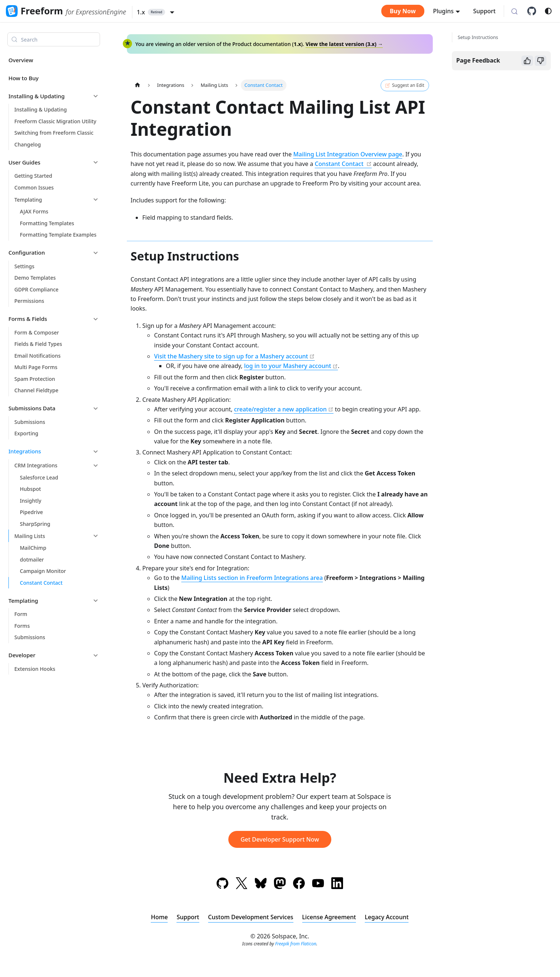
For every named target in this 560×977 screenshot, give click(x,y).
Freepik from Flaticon (296, 944)
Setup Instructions (478, 37)
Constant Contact (340, 164)
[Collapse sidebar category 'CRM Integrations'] (96, 466)
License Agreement (329, 917)
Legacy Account (387, 917)
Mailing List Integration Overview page (348, 154)
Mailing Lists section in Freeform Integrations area (252, 578)
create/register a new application (280, 409)
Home (159, 917)
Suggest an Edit (405, 85)
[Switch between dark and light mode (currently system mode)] (548, 11)
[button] (156, 12)
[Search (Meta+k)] (514, 12)
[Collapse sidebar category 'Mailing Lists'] (96, 536)
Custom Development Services (250, 917)
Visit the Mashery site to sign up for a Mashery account (231, 356)
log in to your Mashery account (288, 366)
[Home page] (138, 85)
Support (484, 11)
